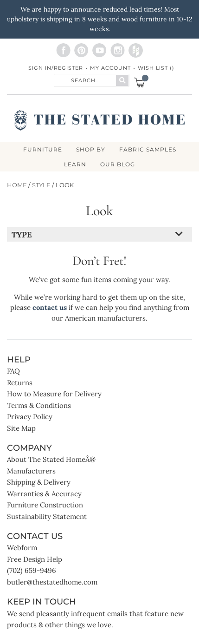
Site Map (21, 428)
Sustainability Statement (47, 516)
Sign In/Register (56, 68)
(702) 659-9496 (32, 570)
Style (41, 185)
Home (17, 185)
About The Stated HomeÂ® (51, 459)
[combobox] (85, 80)
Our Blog (118, 164)
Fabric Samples (148, 150)
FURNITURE (43, 150)
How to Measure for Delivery (54, 394)
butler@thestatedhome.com (52, 582)
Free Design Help (35, 559)
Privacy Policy (30, 417)
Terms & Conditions (39, 405)
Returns (20, 383)
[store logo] (99, 120)
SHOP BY (91, 150)
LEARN (75, 164)
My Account (110, 68)
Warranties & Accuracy (44, 494)
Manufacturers (31, 471)
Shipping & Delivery (39, 482)
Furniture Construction (45, 505)
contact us (50, 307)
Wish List (156, 68)
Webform (22, 548)
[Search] (122, 80)
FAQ (13, 371)
